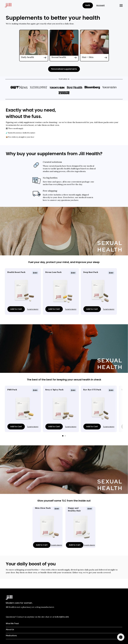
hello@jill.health (62, 617)
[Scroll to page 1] (62, 436)
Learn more (33, 309)
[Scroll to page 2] (66, 436)
